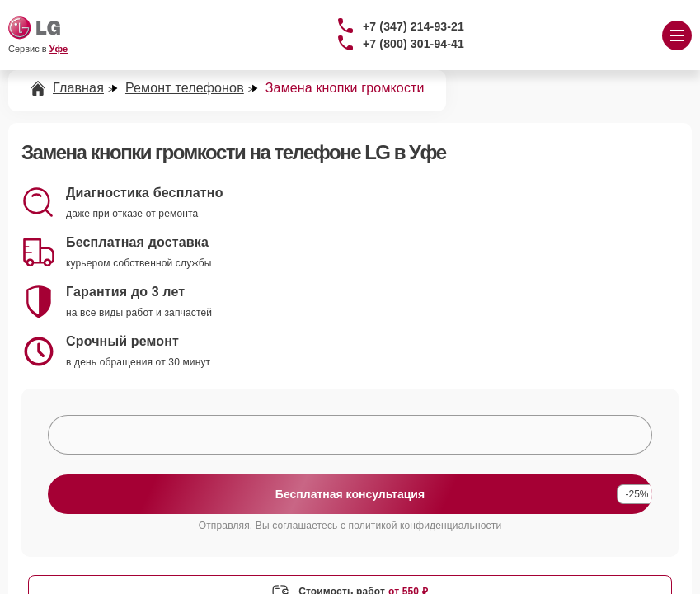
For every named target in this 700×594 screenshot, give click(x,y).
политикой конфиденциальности (425, 526)
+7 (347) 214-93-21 (413, 26)
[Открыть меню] (677, 35)
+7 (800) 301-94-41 (413, 44)
